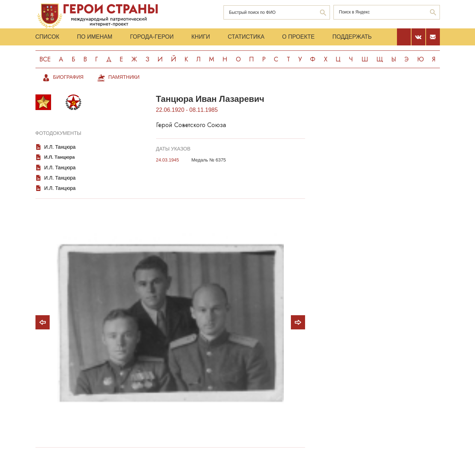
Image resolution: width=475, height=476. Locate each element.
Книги (201, 37)
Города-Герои (152, 37)
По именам (95, 37)
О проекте (298, 37)
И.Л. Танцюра (60, 147)
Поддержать (352, 37)
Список (48, 37)
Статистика (246, 37)
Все (45, 59)
